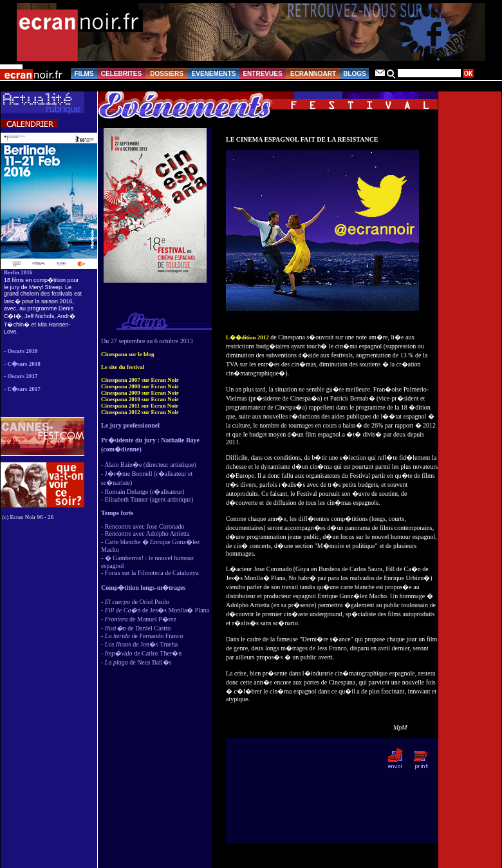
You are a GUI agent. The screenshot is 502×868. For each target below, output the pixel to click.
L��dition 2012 (247, 337)
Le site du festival (123, 367)
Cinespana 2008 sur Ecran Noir (140, 386)
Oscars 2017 (23, 376)
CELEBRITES (121, 74)
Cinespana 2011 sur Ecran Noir (140, 406)
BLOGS (355, 74)
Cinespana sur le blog (128, 354)
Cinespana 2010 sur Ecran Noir (140, 399)
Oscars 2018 (23, 351)
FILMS (84, 74)
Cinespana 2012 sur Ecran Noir (140, 412)
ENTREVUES (262, 74)
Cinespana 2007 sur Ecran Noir (140, 380)
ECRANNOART (313, 74)
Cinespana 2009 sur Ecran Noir (140, 393)
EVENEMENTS (214, 74)
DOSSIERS (167, 74)
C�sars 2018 (24, 364)
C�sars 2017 (24, 389)
